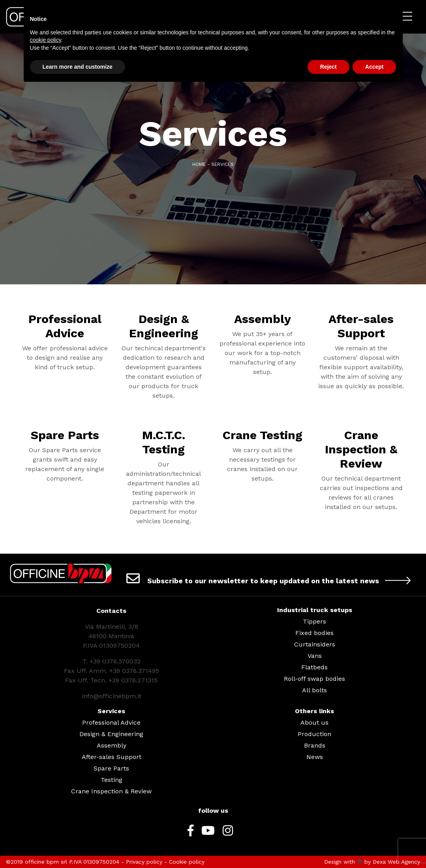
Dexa (379, 862)
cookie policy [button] (46, 40)
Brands (315, 745)
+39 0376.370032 (115, 661)
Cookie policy (187, 862)
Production (314, 734)
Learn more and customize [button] (78, 67)
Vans (315, 656)
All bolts (314, 690)
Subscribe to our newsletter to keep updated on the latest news (271, 578)
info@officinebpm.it (112, 696)
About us (314, 722)
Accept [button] (374, 67)
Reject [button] (328, 67)
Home (199, 164)
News (315, 757)
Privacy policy (144, 862)
